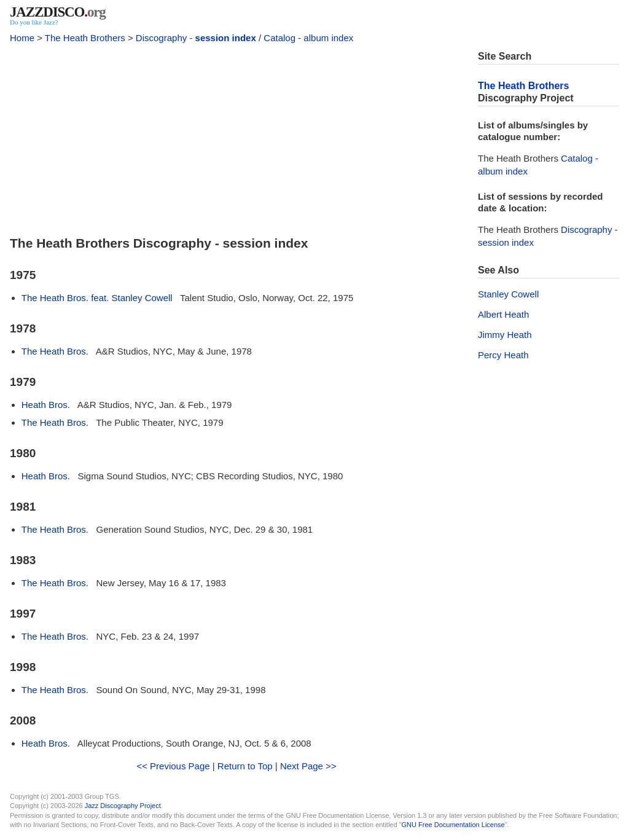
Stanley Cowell (508, 294)
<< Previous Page (173, 766)
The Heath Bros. (55, 351)
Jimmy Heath (505, 335)
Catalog (279, 38)
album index (328, 38)
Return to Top (245, 766)
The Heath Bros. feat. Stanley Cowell (97, 298)
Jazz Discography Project (123, 806)
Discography (161, 38)
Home (22, 38)
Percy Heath (503, 355)
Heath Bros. (46, 405)
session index (226, 38)
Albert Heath (503, 314)
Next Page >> (308, 766)
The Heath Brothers (85, 38)
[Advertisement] (236, 136)
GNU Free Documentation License (453, 825)
